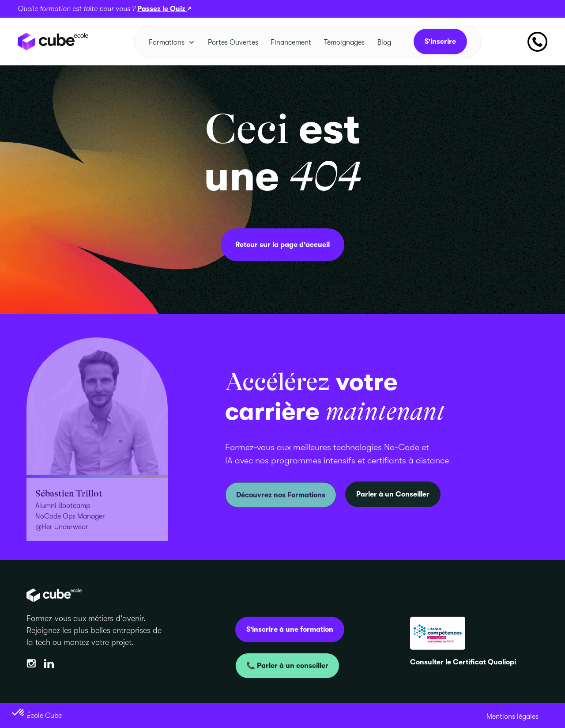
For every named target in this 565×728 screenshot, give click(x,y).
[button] (172, 42)
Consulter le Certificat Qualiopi (463, 662)
